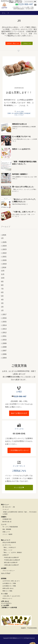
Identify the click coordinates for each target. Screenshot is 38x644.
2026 (4, 235)
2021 (4, 257)
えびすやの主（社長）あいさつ (11, 581)
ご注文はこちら (27, 43)
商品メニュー (5, 505)
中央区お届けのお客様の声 (11, 557)
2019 (4, 264)
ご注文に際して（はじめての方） (12, 596)
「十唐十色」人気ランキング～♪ (24, 212)
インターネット (19, 466)
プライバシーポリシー (9, 571)
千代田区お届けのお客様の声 (12, 560)
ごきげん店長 (20, 112)
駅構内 (22, 113)
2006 (4, 354)
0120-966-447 (20, 396)
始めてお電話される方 (19, 413)
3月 (2, 303)
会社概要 (4, 568)
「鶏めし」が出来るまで (9, 547)
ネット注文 (19, 487)
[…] (16, 128)
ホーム (4, 13)
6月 (2, 292)
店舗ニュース (6, 532)
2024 (4, 246)
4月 (2, 300)
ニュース (4, 524)
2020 (4, 260)
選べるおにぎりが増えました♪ (23, 187)
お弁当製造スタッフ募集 (9, 586)
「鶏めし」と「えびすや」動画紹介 (12, 552)
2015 (4, 322)
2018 (4, 268)
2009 (4, 343)
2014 (4, 325)
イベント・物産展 (7, 534)
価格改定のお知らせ (19, 124)
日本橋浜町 (27, 113)
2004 (4, 358)
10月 (3, 278)
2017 (4, 314)
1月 (2, 238)
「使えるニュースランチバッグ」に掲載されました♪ (24, 200)
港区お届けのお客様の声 (11, 563)
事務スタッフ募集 (7, 591)
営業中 (9, 113)
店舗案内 (4, 517)
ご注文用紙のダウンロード (19, 450)
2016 (4, 318)
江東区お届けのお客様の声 (11, 565)
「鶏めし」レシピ (7, 550)
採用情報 (4, 579)
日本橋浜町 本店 (7, 519)
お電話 (19, 392)
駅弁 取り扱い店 (7, 522)
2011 (4, 336)
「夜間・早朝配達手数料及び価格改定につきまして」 (24, 163)
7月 (2, 289)
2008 (4, 347)
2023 (4, 249)
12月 (3, 271)
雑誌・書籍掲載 (7, 529)
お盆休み (17, 113)
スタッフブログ (19, 115)
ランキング (6, 509)
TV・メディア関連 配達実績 (10, 527)
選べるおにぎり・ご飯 (9, 507)
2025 (4, 242)
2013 (4, 329)
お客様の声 (6, 555)
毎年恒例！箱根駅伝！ (20, 174)
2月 (2, 307)
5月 (2, 296)
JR (13, 113)
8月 (2, 285)
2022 (4, 253)
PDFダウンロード (7, 599)
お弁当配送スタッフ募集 (9, 583)
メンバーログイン (29, 2)
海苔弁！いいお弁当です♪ (21, 149)
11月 (3, 274)
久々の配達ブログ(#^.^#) (21, 137)
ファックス (19, 429)
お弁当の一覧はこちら (13, 43)
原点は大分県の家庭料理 (9, 542)
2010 (4, 340)
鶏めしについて (6, 540)
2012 (4, 333)
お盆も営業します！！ (19, 92)
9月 (2, 282)
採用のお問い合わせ (8, 588)
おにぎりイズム (7, 545)
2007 (4, 351)
